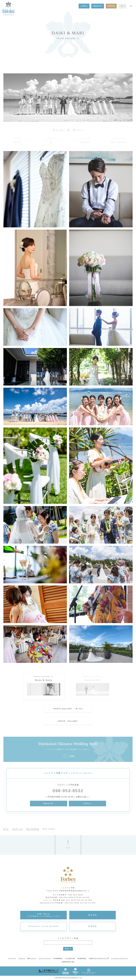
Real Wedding (33, 829)
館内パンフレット (32, 958)
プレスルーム (22, 958)
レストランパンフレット (45, 958)
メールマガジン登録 (68, 938)
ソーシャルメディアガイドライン (120, 958)
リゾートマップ (12, 958)
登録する (68, 949)
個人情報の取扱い (82, 958)
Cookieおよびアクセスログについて (98, 958)
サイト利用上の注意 (70, 958)
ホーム (6, 829)
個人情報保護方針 (58, 958)
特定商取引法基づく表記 (68, 962)
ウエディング (18, 829)
